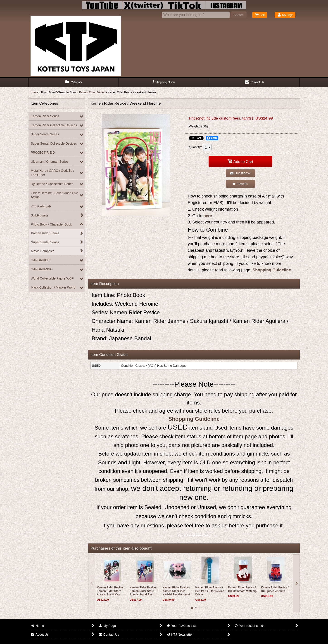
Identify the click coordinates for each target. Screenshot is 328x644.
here (208, 216)
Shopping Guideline (272, 270)
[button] (164, 82)
